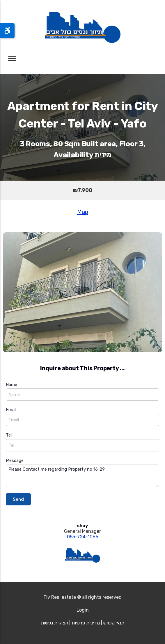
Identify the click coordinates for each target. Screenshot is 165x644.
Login (83, 610)
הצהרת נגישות (54, 623)
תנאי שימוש (114, 623)
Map (83, 212)
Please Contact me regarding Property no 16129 (82, 476)
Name (11, 385)
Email (11, 410)
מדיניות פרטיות (86, 623)
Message (15, 460)
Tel (9, 435)
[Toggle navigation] (12, 58)
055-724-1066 (83, 537)
